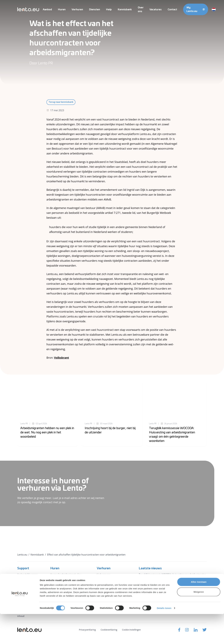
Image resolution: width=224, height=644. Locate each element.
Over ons (22, 591)
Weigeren (199, 622)
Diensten (95, 10)
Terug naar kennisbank (61, 102)
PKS (99, 592)
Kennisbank (125, 10)
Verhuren (77, 10)
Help (109, 10)
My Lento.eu (196, 9)
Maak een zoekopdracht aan (64, 592)
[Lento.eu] (28, 9)
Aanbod (47, 10)
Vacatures (156, 10)
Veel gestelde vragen (27, 574)
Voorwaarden (24, 601)
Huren (62, 10)
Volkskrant (61, 358)
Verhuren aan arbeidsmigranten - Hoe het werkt (110, 578)
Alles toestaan (199, 612)
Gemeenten (103, 587)
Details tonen (164, 638)
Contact (172, 10)
